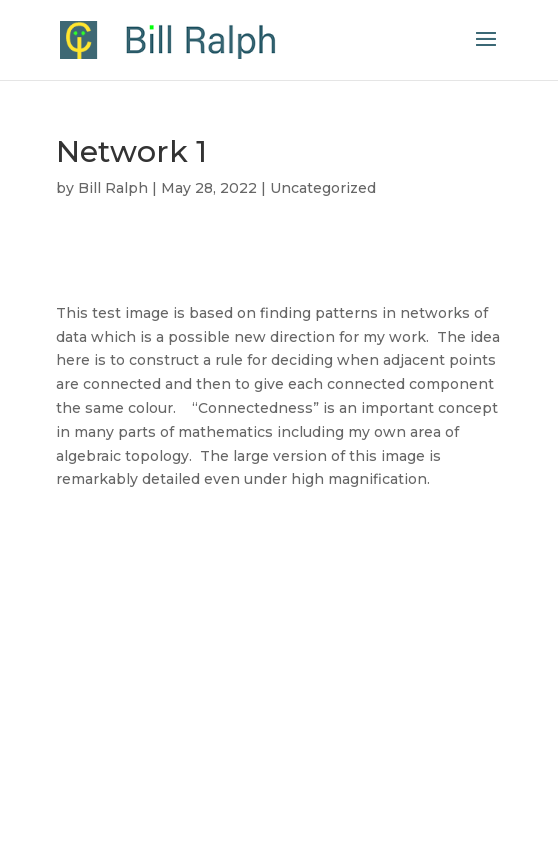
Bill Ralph (113, 188)
